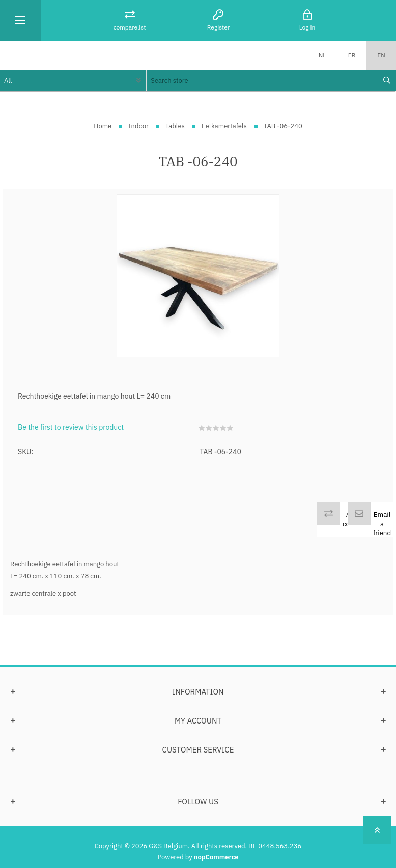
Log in (307, 27)
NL (322, 55)
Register (218, 27)
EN (381, 55)
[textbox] (261, 80)
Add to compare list (356, 524)
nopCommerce (216, 857)
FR (352, 55)
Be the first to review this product (71, 427)
